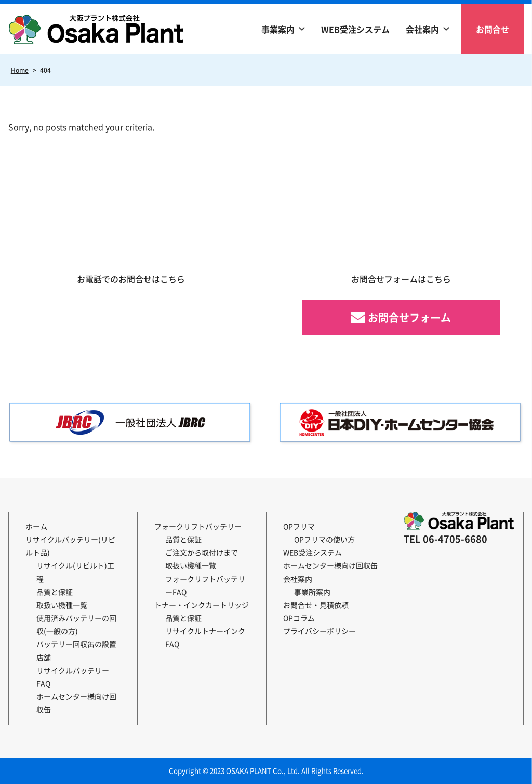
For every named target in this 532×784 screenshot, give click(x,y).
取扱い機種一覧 (62, 605)
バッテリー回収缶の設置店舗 (76, 650)
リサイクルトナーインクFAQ (205, 637)
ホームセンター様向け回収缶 (76, 703)
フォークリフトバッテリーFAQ (205, 585)
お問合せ (493, 29)
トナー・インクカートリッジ (202, 605)
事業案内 (278, 29)
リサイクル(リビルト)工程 (75, 572)
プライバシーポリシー (320, 631)
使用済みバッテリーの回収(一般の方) (76, 624)
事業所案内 (312, 592)
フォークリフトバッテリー (198, 526)
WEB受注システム (355, 29)
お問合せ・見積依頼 (316, 605)
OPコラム (299, 618)
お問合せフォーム (409, 317)
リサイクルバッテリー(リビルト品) (70, 546)
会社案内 (422, 29)
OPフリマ (299, 526)
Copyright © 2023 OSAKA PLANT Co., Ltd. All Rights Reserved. (266, 771)
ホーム (36, 526)
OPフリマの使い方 (324, 539)
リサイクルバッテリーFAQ (73, 677)
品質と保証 (55, 592)
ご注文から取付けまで (202, 552)
